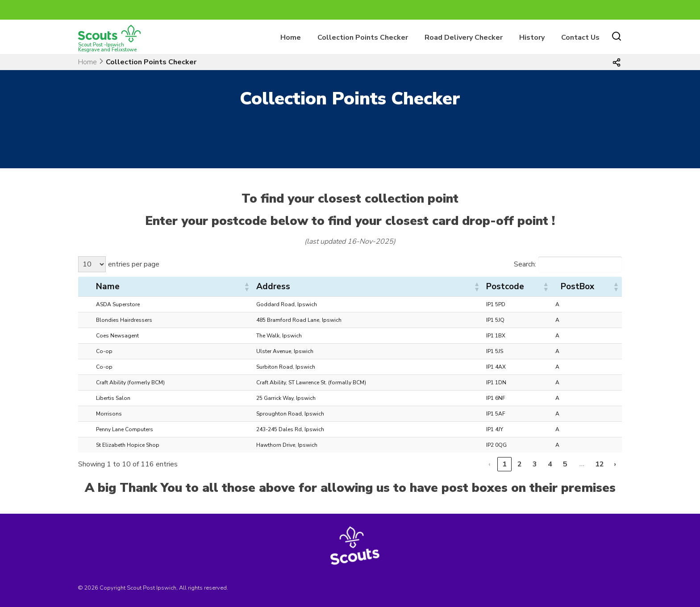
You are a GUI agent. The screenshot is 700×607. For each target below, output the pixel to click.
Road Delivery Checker (464, 37)
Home (291, 37)
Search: (525, 264)
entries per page (134, 264)
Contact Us (580, 37)
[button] (246, 287)
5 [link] (565, 464)
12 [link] (600, 464)
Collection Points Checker (363, 37)
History (532, 37)
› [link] (615, 464)
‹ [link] (490, 464)
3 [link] (535, 464)
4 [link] (550, 464)
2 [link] (520, 464)
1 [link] (504, 464)
